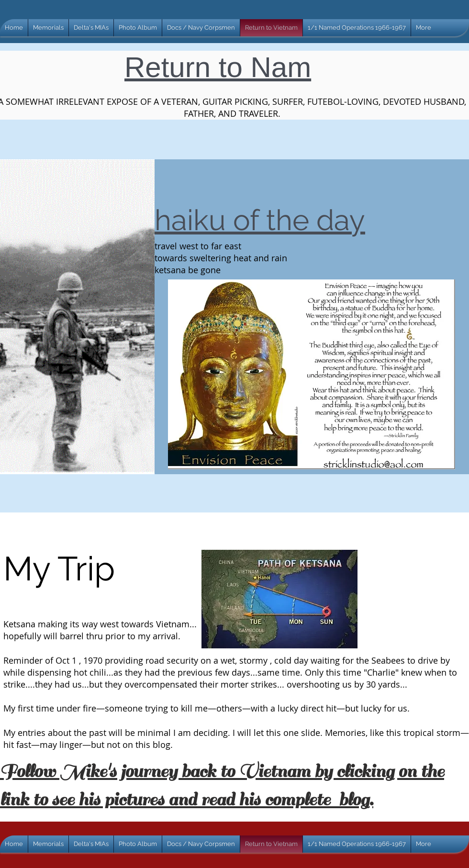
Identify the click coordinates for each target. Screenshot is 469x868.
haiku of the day (260, 220)
